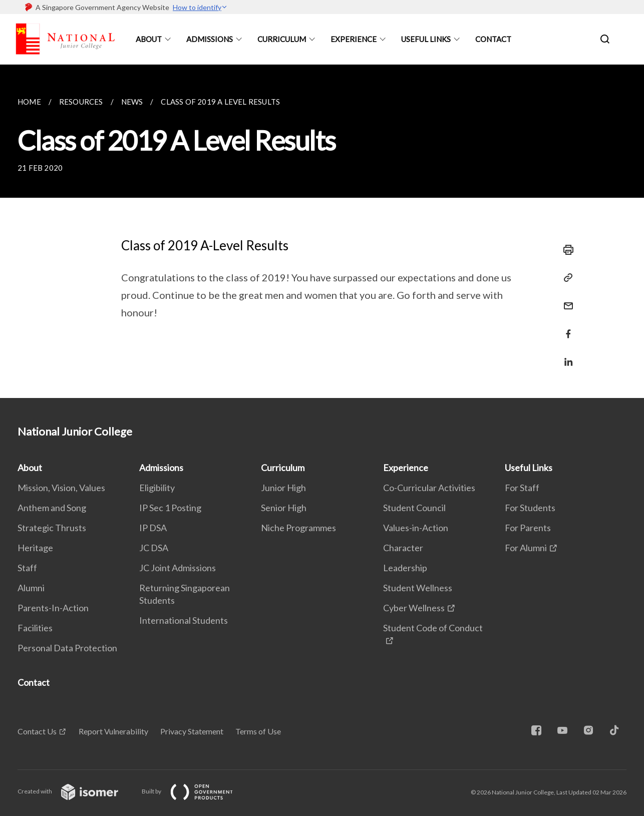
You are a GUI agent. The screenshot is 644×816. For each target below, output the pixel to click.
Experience (354, 39)
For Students (530, 508)
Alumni (31, 588)
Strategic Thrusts (52, 528)
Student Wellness (418, 588)
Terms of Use (258, 731)
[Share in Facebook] (565, 328)
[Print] (565, 250)
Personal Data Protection (67, 648)
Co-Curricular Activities (429, 488)
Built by (195, 791)
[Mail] (565, 300)
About (149, 39)
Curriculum (282, 39)
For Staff (522, 488)
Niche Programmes (298, 528)
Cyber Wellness (414, 608)
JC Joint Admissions (178, 568)
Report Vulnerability (113, 731)
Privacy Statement (192, 731)
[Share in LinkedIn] (565, 356)
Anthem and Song (52, 508)
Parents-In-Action (53, 608)
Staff (27, 568)
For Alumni (526, 548)
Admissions (210, 39)
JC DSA (154, 548)
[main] (322, 231)
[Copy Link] (565, 278)
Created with (76, 791)
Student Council (414, 508)
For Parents (528, 528)
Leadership (405, 568)
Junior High (283, 488)
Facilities (35, 628)
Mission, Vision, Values (61, 488)
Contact (493, 39)
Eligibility (157, 488)
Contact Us (37, 731)
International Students (184, 620)
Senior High (284, 508)
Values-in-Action (416, 528)
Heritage (35, 548)
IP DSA (153, 528)
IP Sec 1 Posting (170, 508)
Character (403, 548)
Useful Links (426, 39)
